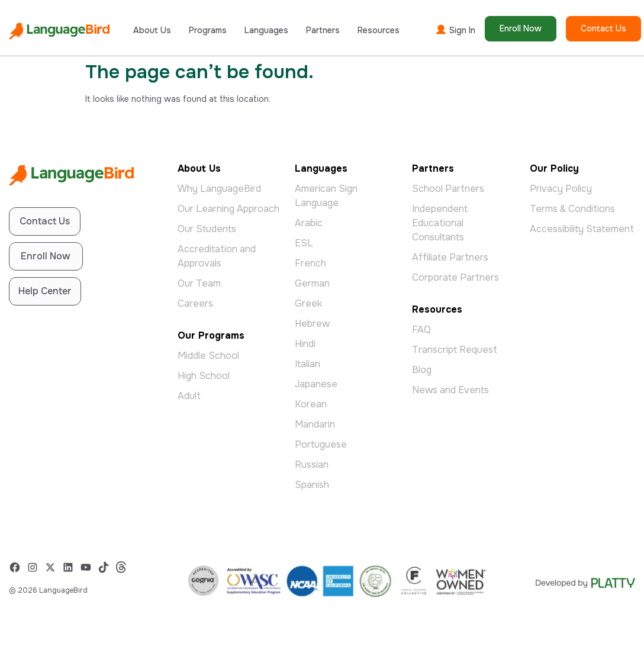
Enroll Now (521, 28)
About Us (152, 30)
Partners (323, 30)
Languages (266, 30)
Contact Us (603, 28)
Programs (208, 30)
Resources (379, 30)
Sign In (455, 30)
